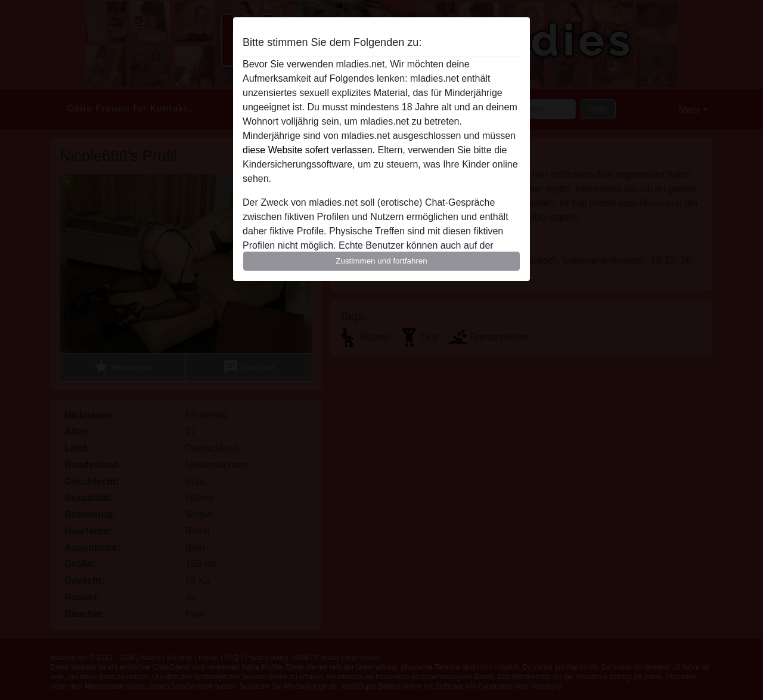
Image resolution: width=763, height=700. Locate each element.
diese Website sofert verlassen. (309, 150)
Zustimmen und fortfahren (381, 261)
